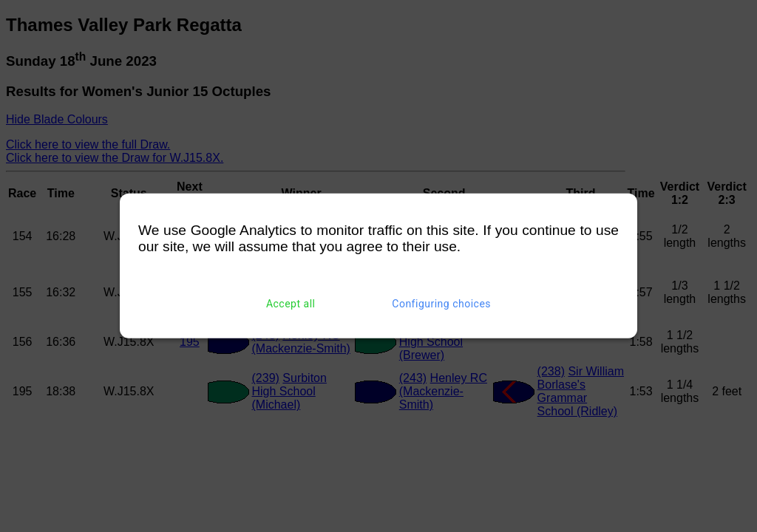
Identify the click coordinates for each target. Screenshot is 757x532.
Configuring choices (441, 304)
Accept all (291, 304)
